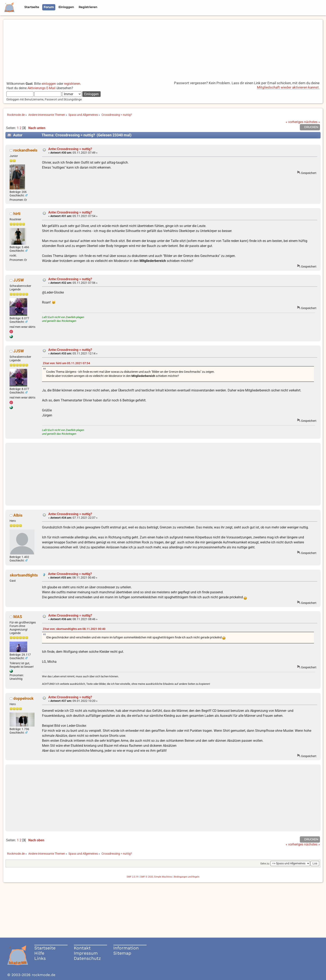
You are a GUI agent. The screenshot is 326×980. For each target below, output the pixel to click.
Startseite (45, 948)
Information (126, 948)
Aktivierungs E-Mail (41, 88)
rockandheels (25, 150)
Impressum (86, 953)
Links (40, 958)
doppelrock (23, 698)
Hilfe (39, 953)
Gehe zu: (265, 864)
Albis (18, 515)
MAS (18, 617)
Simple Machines (163, 877)
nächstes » (312, 122)
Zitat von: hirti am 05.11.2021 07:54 (66, 363)
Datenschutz (87, 958)
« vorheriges (295, 122)
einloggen (49, 84)
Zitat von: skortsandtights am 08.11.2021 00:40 (74, 629)
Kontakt (82, 948)
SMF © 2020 (147, 877)
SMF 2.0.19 (132, 877)
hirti (17, 214)
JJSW (19, 280)
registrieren (72, 84)
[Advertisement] (163, 49)
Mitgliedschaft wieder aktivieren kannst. (288, 87)
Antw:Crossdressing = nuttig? (70, 149)
